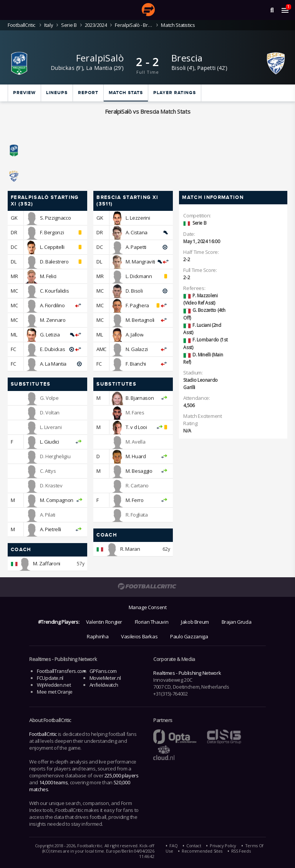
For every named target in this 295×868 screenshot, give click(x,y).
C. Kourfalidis (54, 291)
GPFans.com (103, 671)
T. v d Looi (136, 427)
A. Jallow (134, 335)
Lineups (57, 93)
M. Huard (136, 456)
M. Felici (48, 276)
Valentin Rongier (104, 622)
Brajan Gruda (237, 622)
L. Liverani (51, 427)
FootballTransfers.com (61, 671)
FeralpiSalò (100, 58)
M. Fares (135, 412)
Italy (49, 25)
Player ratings (175, 93)
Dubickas (63, 68)
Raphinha (98, 636)
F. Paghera (137, 305)
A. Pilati (48, 515)
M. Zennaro (53, 320)
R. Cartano (137, 485)
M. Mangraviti (140, 262)
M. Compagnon (57, 500)
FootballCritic (43, 734)
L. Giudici (49, 442)
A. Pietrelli (51, 529)
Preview (24, 93)
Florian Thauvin (152, 622)
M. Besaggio (139, 471)
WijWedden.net (54, 685)
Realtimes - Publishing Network (187, 673)
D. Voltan (50, 412)
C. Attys (48, 471)
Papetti (206, 68)
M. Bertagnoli (140, 320)
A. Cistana (136, 232)
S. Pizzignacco (55, 218)
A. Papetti (136, 247)
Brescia (187, 58)
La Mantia (99, 68)
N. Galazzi (137, 349)
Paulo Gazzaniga (189, 636)
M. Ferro (134, 500)
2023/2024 (96, 25)
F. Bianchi (136, 364)
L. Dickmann (139, 276)
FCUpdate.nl (50, 678)
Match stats (126, 93)
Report (88, 93)
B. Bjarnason (140, 398)
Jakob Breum (195, 622)
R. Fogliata (137, 515)
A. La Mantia (53, 364)
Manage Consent (148, 607)
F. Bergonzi (52, 232)
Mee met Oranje (55, 692)
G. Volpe (49, 398)
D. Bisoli (134, 291)
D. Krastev (51, 485)
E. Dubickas (52, 349)
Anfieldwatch (104, 685)
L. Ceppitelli (52, 247)
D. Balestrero (54, 262)
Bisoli (178, 68)
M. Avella (135, 442)
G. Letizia (50, 335)
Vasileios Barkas (139, 636)
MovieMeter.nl (105, 678)
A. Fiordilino (52, 305)
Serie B (69, 25)
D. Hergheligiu (55, 456)
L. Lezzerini (138, 218)
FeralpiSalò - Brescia (134, 25)
